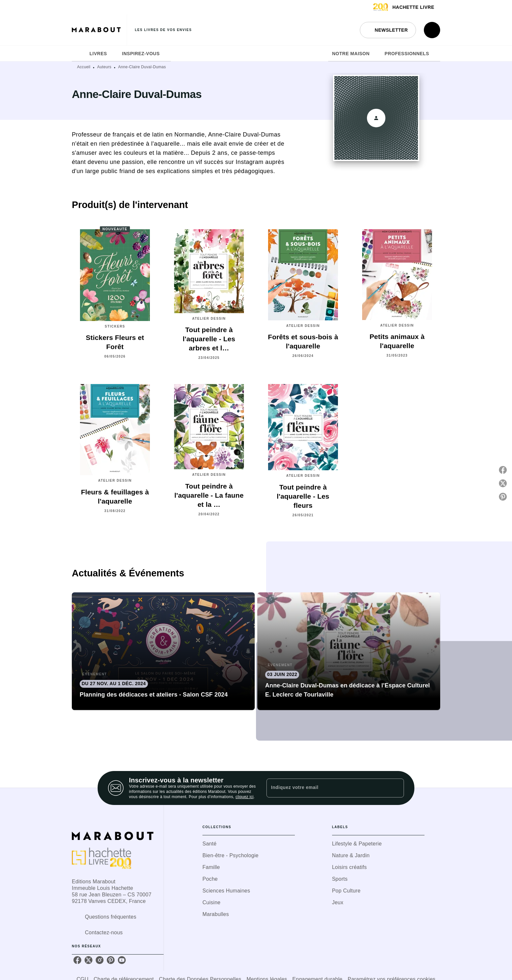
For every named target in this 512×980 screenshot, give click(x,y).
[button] (388, 30)
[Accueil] (99, 30)
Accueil (84, 67)
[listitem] (77, 960)
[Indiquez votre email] (327, 788)
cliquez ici (244, 797)
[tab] (79, 54)
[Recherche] (432, 30)
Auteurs (104, 67)
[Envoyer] (396, 788)
